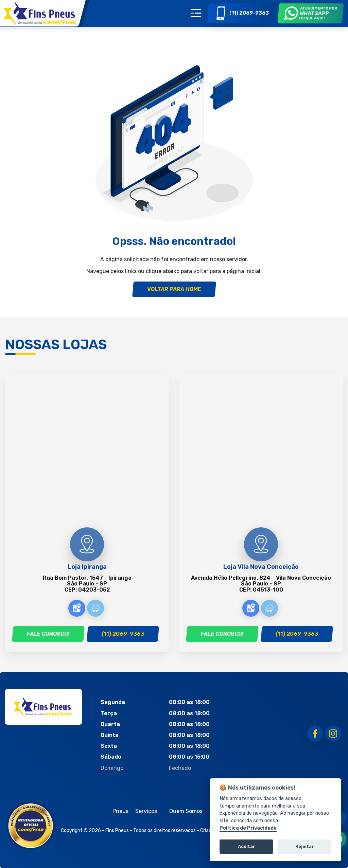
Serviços (146, 811)
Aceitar (246, 846)
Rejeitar (304, 846)
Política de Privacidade (248, 828)
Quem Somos (186, 811)
